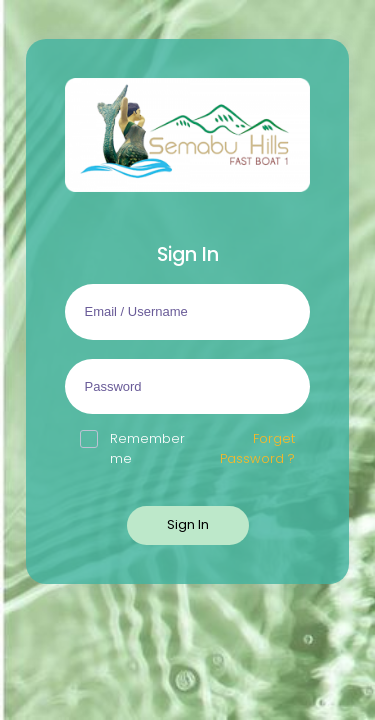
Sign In (188, 524)
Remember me (132, 448)
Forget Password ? (257, 448)
